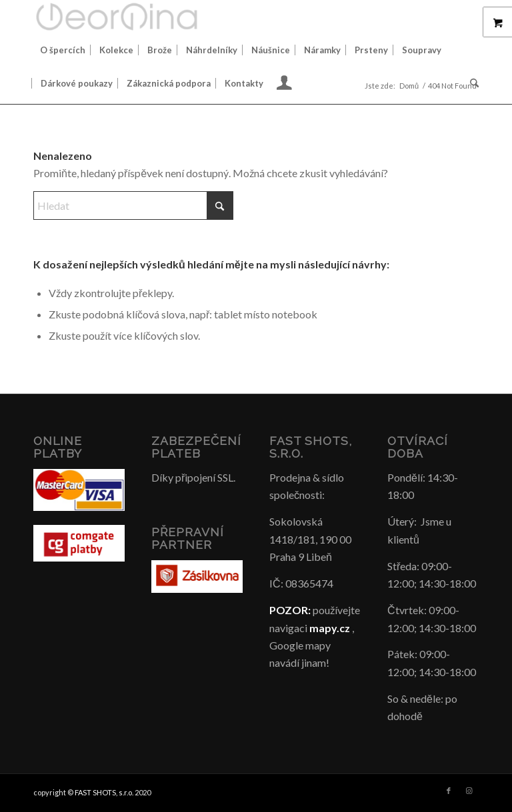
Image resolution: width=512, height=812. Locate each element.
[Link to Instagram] (469, 791)
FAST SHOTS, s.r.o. (104, 792)
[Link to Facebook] (449, 791)
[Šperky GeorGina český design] (117, 17)
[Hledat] (471, 83)
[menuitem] (63, 50)
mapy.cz (330, 628)
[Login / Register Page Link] (284, 85)
